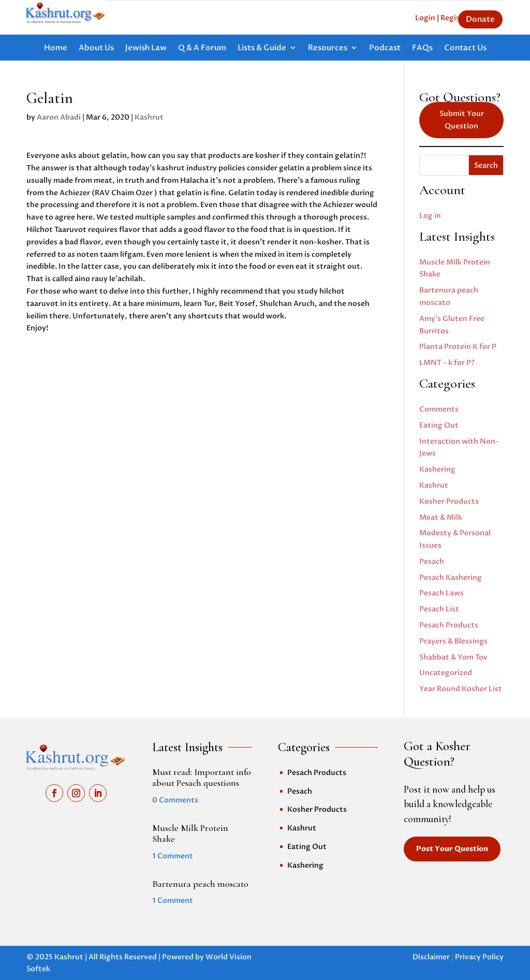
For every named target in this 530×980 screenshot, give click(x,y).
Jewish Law (146, 48)
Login (425, 18)
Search (486, 165)
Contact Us (465, 48)
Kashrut (149, 117)
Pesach (432, 561)
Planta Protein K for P (458, 347)
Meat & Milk (441, 517)
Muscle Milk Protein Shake (190, 833)
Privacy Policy (479, 957)
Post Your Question (452, 849)
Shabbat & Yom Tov (453, 657)
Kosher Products (449, 501)
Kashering (437, 469)
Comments (439, 409)
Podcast (385, 48)
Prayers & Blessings (453, 641)
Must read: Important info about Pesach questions (202, 778)
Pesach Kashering (451, 577)
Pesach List (439, 609)
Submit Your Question (462, 120)
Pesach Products (449, 625)
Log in (430, 216)
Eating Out (439, 425)
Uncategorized (446, 673)
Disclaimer (431, 957)
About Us (96, 48)
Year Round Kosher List (461, 689)
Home (56, 48)
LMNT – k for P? (447, 363)
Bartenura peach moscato (200, 884)
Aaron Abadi (59, 117)
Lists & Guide (262, 48)
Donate (480, 19)
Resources (328, 48)
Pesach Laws (441, 593)
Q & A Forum (202, 48)
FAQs (422, 48)
